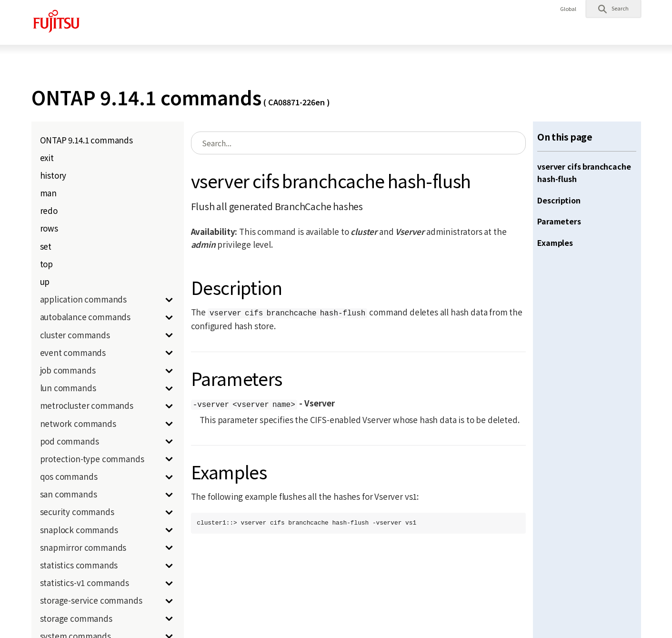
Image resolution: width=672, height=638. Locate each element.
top (47, 264)
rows (49, 228)
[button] (613, 9)
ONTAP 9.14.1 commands (86, 140)
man (49, 193)
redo (49, 210)
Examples (555, 243)
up (45, 281)
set (46, 246)
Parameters (559, 221)
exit (47, 157)
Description (559, 200)
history (53, 175)
